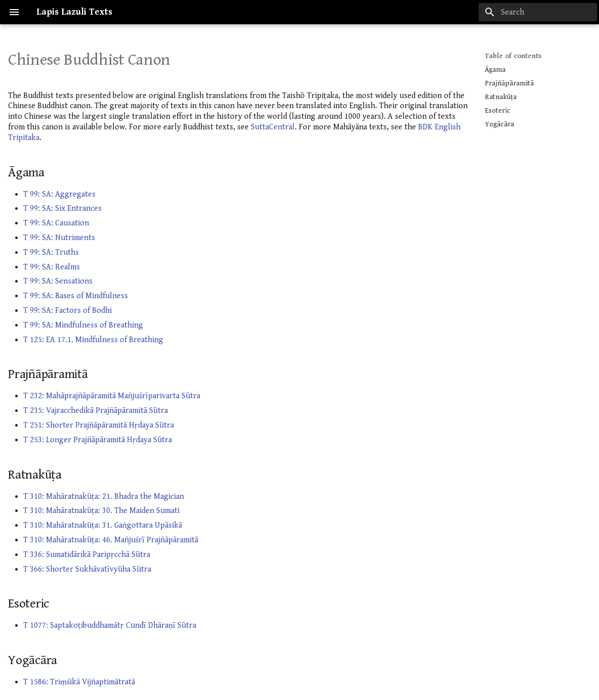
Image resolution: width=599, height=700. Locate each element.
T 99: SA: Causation (56, 223)
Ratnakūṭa (501, 97)
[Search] (538, 12)
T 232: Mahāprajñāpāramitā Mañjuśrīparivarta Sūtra (112, 396)
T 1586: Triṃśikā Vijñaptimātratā (79, 682)
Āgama (495, 70)
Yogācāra (499, 124)
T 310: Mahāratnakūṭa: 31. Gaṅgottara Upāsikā (103, 525)
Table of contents (513, 56)
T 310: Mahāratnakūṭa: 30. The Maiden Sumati (101, 511)
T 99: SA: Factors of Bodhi (67, 311)
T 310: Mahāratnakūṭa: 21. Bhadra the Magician (104, 497)
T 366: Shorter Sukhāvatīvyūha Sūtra (87, 569)
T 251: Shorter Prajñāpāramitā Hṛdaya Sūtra (99, 425)
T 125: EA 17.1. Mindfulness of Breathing (93, 340)
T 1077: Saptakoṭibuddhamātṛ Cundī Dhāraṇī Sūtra (110, 625)
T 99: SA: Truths (51, 252)
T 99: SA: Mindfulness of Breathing (83, 325)
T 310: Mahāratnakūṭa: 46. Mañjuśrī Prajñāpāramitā (111, 540)
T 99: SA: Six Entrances (62, 208)
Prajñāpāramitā (509, 83)
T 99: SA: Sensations (58, 281)
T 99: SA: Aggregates (59, 194)
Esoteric (498, 111)
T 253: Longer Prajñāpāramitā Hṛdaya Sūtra (98, 440)
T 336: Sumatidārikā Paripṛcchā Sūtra (87, 555)
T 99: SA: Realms (52, 267)
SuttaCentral (273, 127)
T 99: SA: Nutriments (59, 238)
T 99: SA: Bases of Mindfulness (76, 296)
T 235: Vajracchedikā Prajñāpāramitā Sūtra (96, 411)
